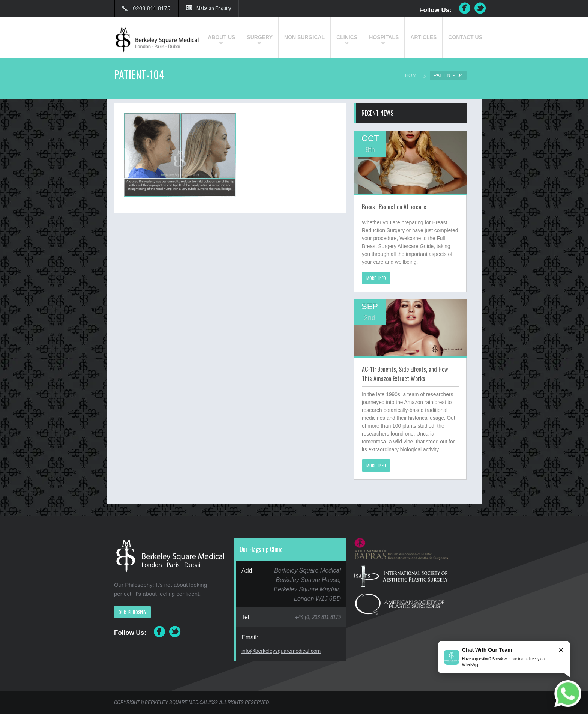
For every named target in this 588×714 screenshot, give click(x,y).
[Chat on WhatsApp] (568, 694)
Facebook (465, 8)
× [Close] (561, 650)
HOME (412, 75)
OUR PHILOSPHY (132, 612)
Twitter (480, 8)
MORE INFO (376, 278)
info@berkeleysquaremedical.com (281, 651)
